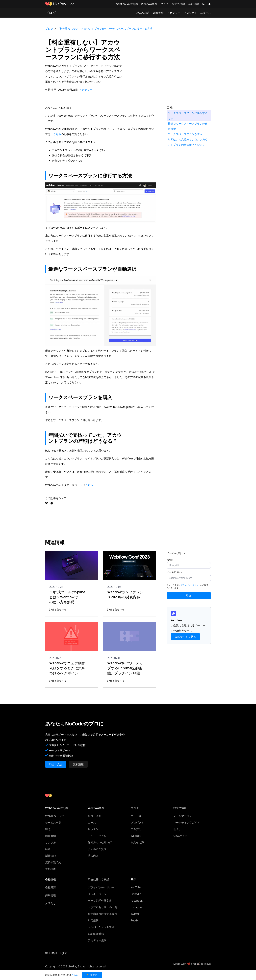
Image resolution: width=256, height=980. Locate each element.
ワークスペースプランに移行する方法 (188, 116)
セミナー (179, 829)
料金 (48, 849)
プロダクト (190, 13)
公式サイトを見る (185, 637)
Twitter (135, 914)
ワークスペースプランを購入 (185, 134)
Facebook (137, 901)
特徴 (48, 829)
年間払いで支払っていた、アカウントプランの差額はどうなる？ (188, 142)
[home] (56, 4)
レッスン (93, 829)
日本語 (53, 953)
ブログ (164, 4)
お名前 (170, 560)
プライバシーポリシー (190, 585)
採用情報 (51, 895)
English (63, 953)
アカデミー (174, 13)
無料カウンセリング (100, 842)
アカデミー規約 (97, 940)
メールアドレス (175, 572)
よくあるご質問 (97, 849)
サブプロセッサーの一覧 (102, 907)
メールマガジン (183, 816)
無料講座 (78, 764)
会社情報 (194, 4)
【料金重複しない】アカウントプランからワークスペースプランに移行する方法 (105, 29)
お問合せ (51, 903)
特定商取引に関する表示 (102, 914)
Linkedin (136, 894)
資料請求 (51, 869)
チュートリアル (97, 836)
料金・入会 (56, 764)
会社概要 (51, 887)
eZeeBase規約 (97, 934)
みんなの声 (143, 13)
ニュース (205, 13)
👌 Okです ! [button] (92, 975)
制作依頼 (51, 856)
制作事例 (51, 836)
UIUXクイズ (180, 836)
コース (92, 823)
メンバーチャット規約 (101, 927)
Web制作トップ (55, 816)
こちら (57, 134)
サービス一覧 (53, 823)
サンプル (51, 842)
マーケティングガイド (187, 823)
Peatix (134, 920)
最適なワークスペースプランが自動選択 (188, 126)
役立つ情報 (178, 4)
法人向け (93, 856)
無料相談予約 (53, 862)
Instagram (137, 907)
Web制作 (158, 13)
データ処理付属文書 (100, 901)
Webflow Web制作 (127, 4)
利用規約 (93, 920)
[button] (204, 4)
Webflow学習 (149, 4)
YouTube (136, 887)
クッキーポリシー (99, 894)
